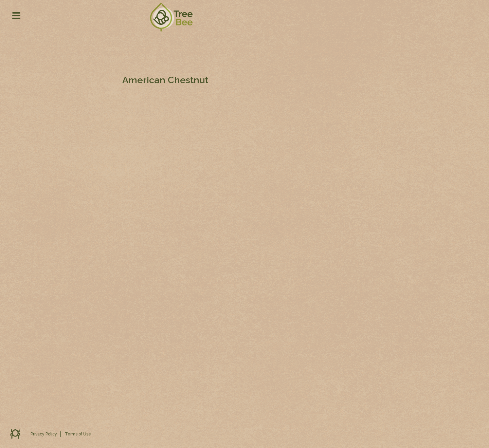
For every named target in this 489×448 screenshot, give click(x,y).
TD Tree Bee (171, 30)
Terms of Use (78, 434)
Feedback (15, 434)
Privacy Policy (44, 434)
